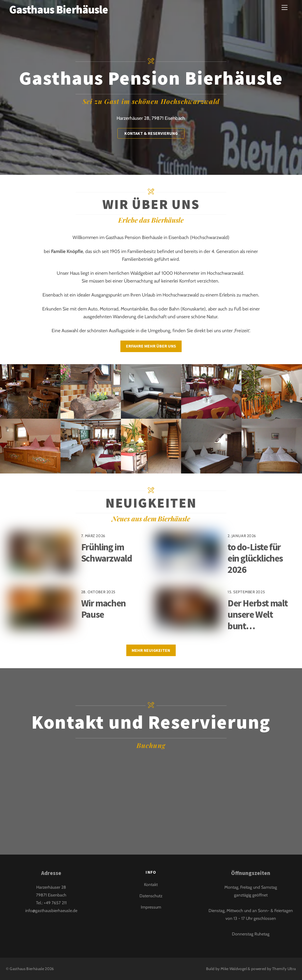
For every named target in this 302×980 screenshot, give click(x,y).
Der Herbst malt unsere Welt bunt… (258, 614)
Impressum (151, 907)
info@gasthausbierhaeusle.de (51, 911)
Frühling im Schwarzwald (107, 553)
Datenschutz (151, 896)
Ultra (292, 969)
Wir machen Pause (103, 609)
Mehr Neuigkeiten (151, 650)
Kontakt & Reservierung (151, 133)
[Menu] (285, 7)
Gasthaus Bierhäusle (27, 969)
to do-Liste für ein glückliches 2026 (255, 558)
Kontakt (151, 885)
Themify (279, 969)
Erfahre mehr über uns (151, 346)
